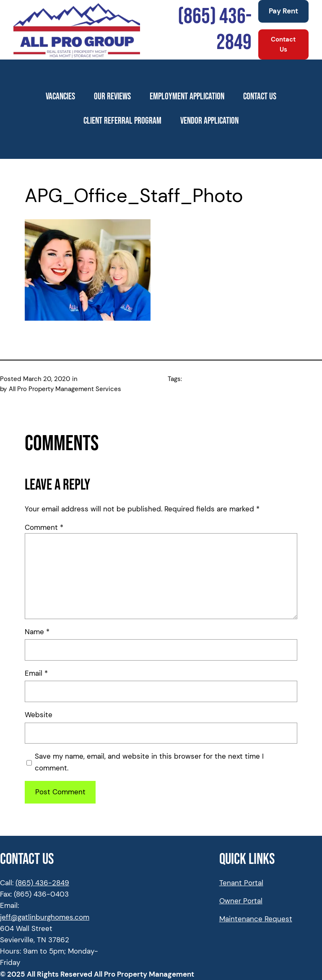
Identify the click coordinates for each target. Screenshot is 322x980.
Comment (44, 527)
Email (36, 673)
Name (37, 632)
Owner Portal (241, 901)
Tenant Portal (241, 883)
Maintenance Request (256, 919)
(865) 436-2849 (42, 883)
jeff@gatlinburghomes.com (45, 917)
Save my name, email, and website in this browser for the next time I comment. (149, 762)
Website (39, 715)
